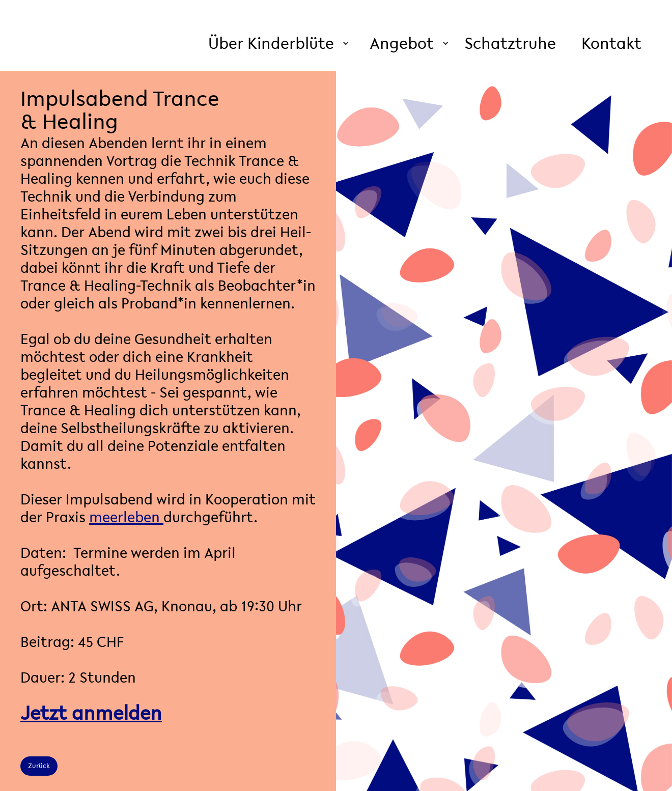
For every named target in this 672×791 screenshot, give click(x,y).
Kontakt (611, 43)
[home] (116, 15)
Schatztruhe (510, 43)
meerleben (126, 517)
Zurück (39, 766)
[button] (279, 43)
